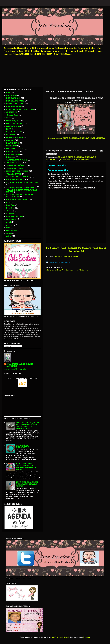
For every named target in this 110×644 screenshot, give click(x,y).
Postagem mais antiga (92, 248)
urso (8, 228)
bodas (63, 160)
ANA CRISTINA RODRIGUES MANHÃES (20, 365)
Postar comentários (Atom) (67, 256)
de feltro (10, 214)
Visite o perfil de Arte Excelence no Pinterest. (67, 270)
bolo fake (11, 205)
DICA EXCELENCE (15, 123)
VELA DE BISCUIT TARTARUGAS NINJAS (22, 191)
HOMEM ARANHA (15, 137)
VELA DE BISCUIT (15, 179)
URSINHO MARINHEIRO (17, 171)
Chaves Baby (12, 115)
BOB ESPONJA (13, 98)
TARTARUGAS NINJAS (17, 160)
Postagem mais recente (61, 248)
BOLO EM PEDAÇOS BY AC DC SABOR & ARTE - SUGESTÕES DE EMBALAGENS (28, 425)
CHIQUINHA (12, 112)
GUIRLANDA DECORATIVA (23, 446)
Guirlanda (11, 135)
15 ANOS (63, 157)
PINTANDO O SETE (15, 149)
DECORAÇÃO (13, 121)
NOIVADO (86, 160)
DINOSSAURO (13, 126)
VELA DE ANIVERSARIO (18, 177)
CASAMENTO (73, 160)
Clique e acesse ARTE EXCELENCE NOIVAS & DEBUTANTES (76, 138)
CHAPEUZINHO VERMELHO (20, 109)
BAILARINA (11, 95)
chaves (9, 211)
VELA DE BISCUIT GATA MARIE (21, 187)
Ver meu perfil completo (15, 369)
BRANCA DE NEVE (15, 104)
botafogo (10, 208)
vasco (9, 233)
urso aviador (12, 230)
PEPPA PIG (11, 146)
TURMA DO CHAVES (16, 168)
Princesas (11, 157)
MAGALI (10, 140)
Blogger (87, 637)
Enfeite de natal (14, 132)
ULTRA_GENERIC (61, 637)
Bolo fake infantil (14, 107)
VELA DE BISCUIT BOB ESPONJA (22, 182)
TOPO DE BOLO (14, 163)
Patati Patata (12, 151)
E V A (9, 129)
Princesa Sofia (13, 154)
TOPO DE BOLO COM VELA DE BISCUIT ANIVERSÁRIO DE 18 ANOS (26, 466)
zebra (9, 236)
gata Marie (11, 219)
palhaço (10, 225)
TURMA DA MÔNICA (16, 165)
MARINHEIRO (13, 143)
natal (9, 222)
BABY (9, 92)
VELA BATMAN (14, 174)
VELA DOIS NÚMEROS (17, 200)
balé (8, 202)
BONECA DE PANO (15, 101)
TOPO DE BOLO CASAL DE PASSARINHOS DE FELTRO (27, 484)
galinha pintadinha (15, 216)
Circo (9, 118)
